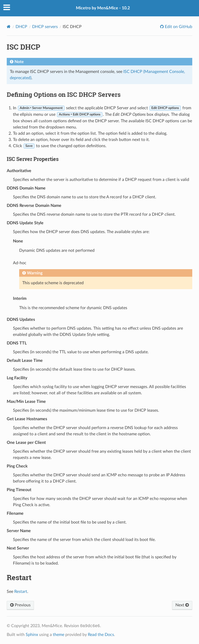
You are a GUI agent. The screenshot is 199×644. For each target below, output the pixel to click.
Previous (20, 605)
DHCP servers (45, 27)
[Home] (9, 27)
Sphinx (32, 635)
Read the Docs (101, 635)
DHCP (21, 27)
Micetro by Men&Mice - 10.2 (103, 8)
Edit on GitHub (178, 27)
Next (182, 605)
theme (59, 635)
